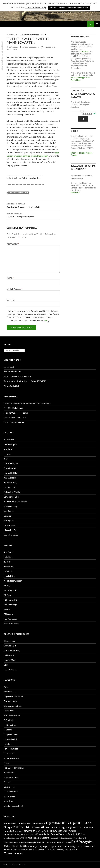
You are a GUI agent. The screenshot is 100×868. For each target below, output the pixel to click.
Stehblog (8, 516)
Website (11, 300)
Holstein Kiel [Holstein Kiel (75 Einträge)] (82, 838)
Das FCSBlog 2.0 (11, 463)
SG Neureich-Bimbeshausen (15, 502)
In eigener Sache (11, 734)
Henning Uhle (9, 413)
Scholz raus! (9, 367)
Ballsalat (7, 454)
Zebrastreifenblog (11, 535)
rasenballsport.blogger (13, 581)
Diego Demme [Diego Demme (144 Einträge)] (59, 834)
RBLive (7, 609)
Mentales (22, 418)
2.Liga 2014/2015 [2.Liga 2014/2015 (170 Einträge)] (55, 823)
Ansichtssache (10, 692)
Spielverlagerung (11, 506)
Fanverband (9, 567)
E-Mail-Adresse (15, 289)
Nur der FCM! (10, 487)
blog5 (6, 459)
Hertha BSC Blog (11, 473)
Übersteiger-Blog (11, 530)
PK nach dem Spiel (12, 758)
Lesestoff (8, 744)
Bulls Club (8, 557)
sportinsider (9, 511)
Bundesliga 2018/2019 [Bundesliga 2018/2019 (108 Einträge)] (14, 834)
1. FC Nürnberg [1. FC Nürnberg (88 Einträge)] (37, 823)
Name (10, 278)
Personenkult (9, 754)
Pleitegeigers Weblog (12, 492)
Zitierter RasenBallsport (13, 806)
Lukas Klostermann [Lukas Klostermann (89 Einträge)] (11, 843)
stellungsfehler (10, 521)
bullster (7, 562)
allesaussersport (10, 444)
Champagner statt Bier (13, 706)
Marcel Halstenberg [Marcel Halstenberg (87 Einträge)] (26, 843)
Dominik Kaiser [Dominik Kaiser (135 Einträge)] (76, 834)
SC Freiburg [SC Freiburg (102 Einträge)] (70, 846)
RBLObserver (9, 614)
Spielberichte (9, 773)
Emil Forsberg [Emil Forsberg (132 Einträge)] (27, 838)
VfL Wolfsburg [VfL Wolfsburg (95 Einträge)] (59, 850)
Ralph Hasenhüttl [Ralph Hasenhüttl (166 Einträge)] (15, 846)
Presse (7, 763)
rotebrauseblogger (30, 47)
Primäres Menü (97, 24)
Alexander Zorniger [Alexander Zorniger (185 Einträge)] (54, 827)
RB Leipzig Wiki (10, 590)
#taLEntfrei (8, 552)
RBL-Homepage (10, 605)
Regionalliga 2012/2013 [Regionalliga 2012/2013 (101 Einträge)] (54, 846)
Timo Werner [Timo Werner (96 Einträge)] (26, 850)
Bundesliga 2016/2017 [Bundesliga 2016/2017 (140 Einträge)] (36, 831)
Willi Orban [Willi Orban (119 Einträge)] (71, 850)
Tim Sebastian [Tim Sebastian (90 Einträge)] (38, 850)
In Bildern (8, 730)
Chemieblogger (10, 646)
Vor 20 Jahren (10, 796)
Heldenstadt (9, 655)
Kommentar (13, 244)
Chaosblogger (9, 641)
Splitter (7, 782)
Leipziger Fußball (11, 739)
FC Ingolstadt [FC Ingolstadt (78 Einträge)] (54, 838)
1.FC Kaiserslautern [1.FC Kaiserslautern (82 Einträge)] (24, 823)
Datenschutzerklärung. (36, 7)
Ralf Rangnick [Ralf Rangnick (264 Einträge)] (82, 842)
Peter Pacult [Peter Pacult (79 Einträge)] (54, 843)
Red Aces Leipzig (11, 619)
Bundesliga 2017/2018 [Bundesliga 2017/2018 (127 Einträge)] (63, 831)
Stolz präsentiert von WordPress (15, 865)
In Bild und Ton (10, 725)
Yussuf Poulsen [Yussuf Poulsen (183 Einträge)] (14, 853)
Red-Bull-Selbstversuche (14, 768)
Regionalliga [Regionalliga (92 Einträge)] (38, 847)
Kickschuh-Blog (10, 483)
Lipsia (6, 665)
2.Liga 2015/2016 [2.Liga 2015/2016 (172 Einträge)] (80, 823)
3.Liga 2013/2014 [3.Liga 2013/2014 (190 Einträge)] (17, 827)
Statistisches (9, 787)
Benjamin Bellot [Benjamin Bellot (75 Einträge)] (88, 828)
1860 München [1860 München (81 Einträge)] (35, 828)
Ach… (6, 687)
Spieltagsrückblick (11, 777)
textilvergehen (10, 525)
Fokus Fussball (10, 468)
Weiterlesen (75, 192)
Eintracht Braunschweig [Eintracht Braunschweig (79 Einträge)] (11, 838)
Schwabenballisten (11, 624)
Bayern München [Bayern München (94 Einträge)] (75, 827)
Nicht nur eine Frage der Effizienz (17, 376)
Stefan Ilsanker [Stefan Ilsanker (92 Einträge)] (88, 847)
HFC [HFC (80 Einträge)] (75, 838)
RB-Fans (7, 595)
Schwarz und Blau (11, 497)
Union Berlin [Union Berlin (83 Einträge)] (48, 850)
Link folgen (84, 51)
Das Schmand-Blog (12, 651)
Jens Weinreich (10, 478)
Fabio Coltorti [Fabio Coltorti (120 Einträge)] (42, 838)
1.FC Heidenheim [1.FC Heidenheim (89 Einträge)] (10, 823)
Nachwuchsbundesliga (18, 193)
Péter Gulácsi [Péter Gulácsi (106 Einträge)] (65, 842)
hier (46, 321)
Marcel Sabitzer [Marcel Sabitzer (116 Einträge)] (42, 842)
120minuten (9, 440)
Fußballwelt (9, 720)
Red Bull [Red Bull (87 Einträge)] (29, 847)
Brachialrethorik (10, 701)
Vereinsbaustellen (37, 35)
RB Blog (7, 586)
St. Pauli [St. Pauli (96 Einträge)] (79, 847)
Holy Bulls (8, 571)
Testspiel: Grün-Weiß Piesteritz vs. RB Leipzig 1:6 (32, 403)
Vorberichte (9, 801)
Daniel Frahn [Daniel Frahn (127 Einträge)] (43, 834)
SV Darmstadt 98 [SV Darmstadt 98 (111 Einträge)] (12, 850)
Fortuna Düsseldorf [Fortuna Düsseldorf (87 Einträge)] (66, 838)
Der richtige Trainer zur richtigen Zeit (33, 205)
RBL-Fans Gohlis (10, 600)
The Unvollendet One (13, 372)
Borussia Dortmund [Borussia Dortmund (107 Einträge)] (13, 831)
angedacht (8, 449)
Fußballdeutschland (17, 35)
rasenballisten (9, 576)
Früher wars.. (9, 711)
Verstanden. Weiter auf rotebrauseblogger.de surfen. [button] (69, 8)
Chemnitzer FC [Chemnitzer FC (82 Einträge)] (31, 835)
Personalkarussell (11, 749)
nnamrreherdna (10, 670)
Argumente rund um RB (14, 696)
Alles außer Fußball (12, 386)
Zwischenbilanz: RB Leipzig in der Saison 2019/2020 (25, 381)
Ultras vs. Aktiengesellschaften (33, 215)
